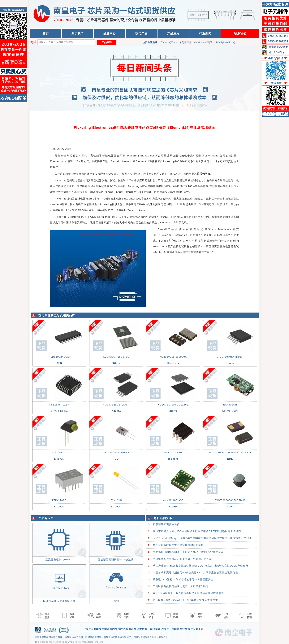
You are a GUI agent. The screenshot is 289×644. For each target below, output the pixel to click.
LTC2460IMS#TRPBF (230, 357)
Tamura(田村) (169, 42)
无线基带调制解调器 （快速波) (116, 560)
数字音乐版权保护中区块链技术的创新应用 (178, 545)
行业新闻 (205, 33)
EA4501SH (230, 405)
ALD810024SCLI (59, 357)
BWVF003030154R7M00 (230, 500)
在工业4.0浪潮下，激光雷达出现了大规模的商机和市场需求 (188, 593)
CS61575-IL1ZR (59, 405)
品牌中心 (110, 33)
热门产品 (141, 33)
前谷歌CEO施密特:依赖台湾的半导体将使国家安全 (183, 579)
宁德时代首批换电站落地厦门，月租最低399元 (181, 586)
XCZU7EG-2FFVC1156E (173, 405)
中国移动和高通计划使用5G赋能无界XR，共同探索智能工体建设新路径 (195, 573)
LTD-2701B (59, 500)
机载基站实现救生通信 (166, 524)
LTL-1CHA (116, 500)
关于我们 (78, 33)
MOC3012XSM (173, 452)
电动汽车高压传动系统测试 (59, 601)
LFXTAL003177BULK (116, 452)
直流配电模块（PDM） (59, 560)
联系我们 (240, 33)
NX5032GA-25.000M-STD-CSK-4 (230, 452)
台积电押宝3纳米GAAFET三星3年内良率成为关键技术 (185, 600)
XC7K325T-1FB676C (116, 357)
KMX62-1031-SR (173, 500)
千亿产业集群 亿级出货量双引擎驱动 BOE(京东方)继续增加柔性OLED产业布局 (201, 566)
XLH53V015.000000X (173, 357)
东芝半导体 (185, 42)
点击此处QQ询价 (278, 47)
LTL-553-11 (59, 452)
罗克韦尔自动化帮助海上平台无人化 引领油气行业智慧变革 (188, 552)
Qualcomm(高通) (204, 42)
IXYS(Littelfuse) (226, 42)
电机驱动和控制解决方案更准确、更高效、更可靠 (182, 559)
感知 (116, 601)
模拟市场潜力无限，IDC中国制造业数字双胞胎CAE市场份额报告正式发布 (197, 531)
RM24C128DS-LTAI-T (116, 405)
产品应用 (173, 33)
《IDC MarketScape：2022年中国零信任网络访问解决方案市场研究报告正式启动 (202, 538)
